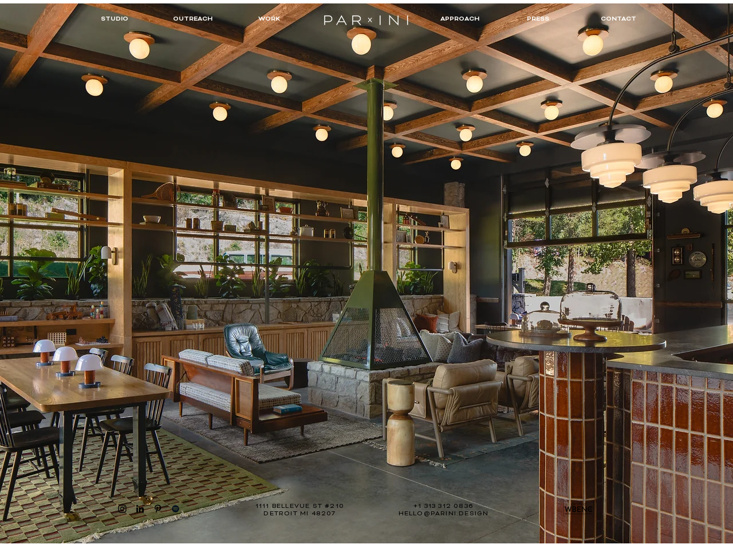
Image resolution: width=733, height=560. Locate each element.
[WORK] (269, 20)
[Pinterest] (158, 509)
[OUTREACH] (192, 20)
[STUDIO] (115, 20)
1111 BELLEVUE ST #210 (300, 506)
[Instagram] (122, 509)
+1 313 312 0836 (444, 506)
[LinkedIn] (140, 509)
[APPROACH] (460, 20)
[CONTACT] (618, 20)
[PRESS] (538, 20)
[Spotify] (176, 509)
